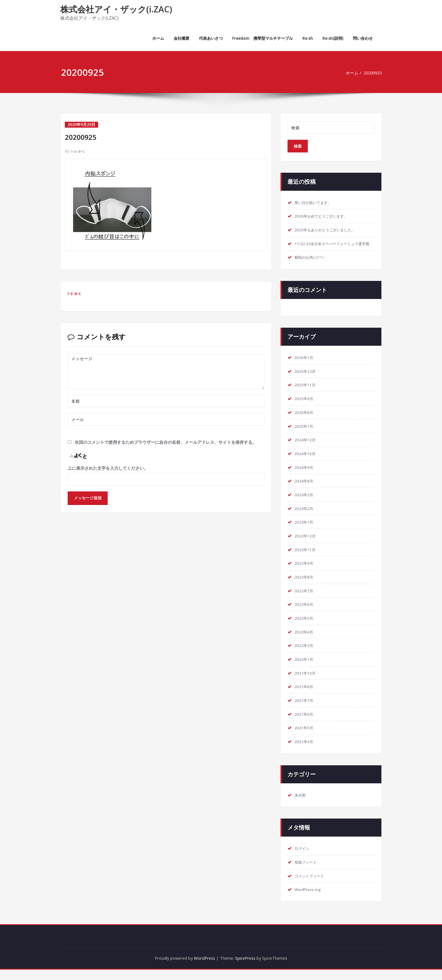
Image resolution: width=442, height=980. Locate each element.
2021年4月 (305, 751)
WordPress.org (310, 900)
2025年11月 (306, 393)
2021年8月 (305, 696)
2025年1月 (305, 434)
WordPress (204, 969)
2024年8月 (305, 489)
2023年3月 (305, 503)
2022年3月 (305, 655)
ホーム (158, 38)
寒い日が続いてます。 (316, 203)
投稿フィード (307, 872)
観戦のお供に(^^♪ (312, 265)
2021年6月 (305, 724)
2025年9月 (305, 406)
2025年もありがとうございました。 (329, 230)
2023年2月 (305, 517)
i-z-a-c (78, 151)
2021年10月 (306, 682)
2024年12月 (306, 448)
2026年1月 (305, 365)
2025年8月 (305, 420)
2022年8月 (305, 586)
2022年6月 (305, 613)
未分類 (301, 805)
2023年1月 (305, 531)
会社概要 (182, 38)
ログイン (303, 859)
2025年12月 (306, 379)
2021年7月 (305, 710)
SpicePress (246, 969)
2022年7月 (305, 600)
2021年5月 (305, 738)
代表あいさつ (211, 38)
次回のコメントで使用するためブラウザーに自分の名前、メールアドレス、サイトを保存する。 (166, 442)
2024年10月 (306, 462)
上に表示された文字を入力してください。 (108, 468)
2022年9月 (305, 572)
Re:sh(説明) (333, 38)
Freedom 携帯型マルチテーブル (263, 38)
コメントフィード (311, 886)
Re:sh (308, 38)
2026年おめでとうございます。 (325, 216)
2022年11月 (306, 558)
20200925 (372, 73)
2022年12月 (306, 544)
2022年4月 (305, 641)
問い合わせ (363, 38)
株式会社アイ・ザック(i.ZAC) (116, 9)
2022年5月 (305, 627)
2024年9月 (305, 475)
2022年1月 (305, 669)
